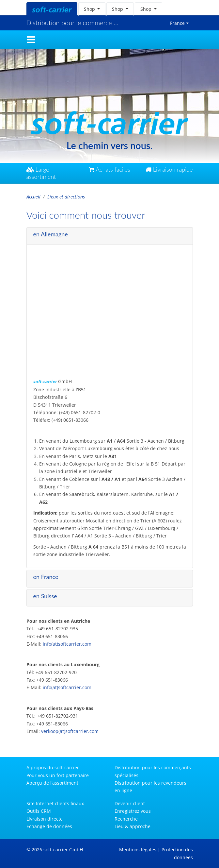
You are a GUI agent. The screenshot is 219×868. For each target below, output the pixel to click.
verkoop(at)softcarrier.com (70, 728)
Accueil (33, 197)
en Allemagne (51, 231)
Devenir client (130, 803)
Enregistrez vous (133, 811)
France (177, 23)
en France (46, 574)
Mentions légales (138, 850)
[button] (92, 9)
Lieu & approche (133, 826)
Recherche (126, 819)
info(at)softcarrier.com (67, 641)
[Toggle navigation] (31, 40)
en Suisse (45, 593)
